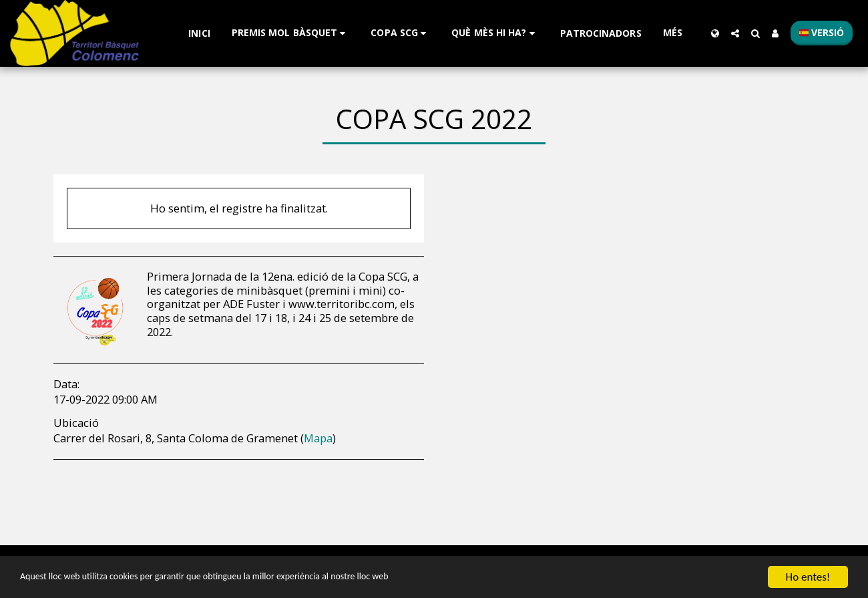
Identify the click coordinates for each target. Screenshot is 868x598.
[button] (291, 33)
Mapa (318, 438)
